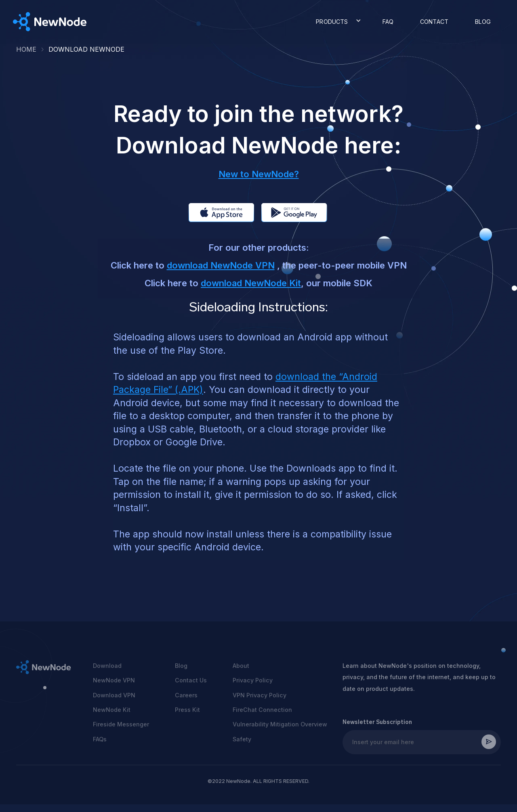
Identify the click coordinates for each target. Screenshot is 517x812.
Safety (242, 739)
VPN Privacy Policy (260, 695)
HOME (26, 49)
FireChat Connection (262, 710)
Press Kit (187, 710)
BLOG (483, 22)
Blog (181, 666)
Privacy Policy (253, 680)
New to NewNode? (259, 174)
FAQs (100, 739)
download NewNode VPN (221, 265)
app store (211, 213)
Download (107, 666)
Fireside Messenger (121, 724)
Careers (186, 695)
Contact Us (191, 680)
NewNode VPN (114, 680)
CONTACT (434, 22)
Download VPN (114, 695)
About (241, 666)
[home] (50, 22)
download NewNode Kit (251, 283)
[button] (336, 22)
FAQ (388, 22)
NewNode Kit (112, 710)
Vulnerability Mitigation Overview (280, 724)
